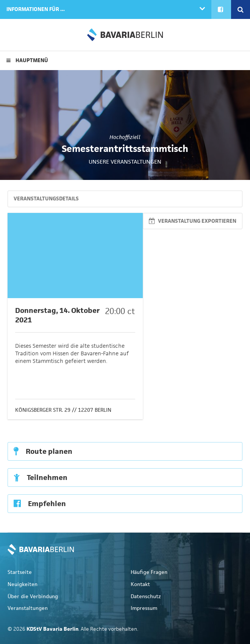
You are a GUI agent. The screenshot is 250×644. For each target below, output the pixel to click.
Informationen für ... (36, 9)
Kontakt (140, 584)
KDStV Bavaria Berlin (125, 35)
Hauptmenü (27, 60)
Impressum (144, 608)
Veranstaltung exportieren (193, 221)
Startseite (20, 572)
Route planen (43, 451)
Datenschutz (146, 596)
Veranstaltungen (28, 608)
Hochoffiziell (125, 137)
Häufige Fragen (149, 572)
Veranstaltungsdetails (46, 199)
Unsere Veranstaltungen (125, 162)
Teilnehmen (41, 478)
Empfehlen (40, 504)
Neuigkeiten (23, 584)
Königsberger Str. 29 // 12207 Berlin (63, 410)
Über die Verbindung (33, 596)
